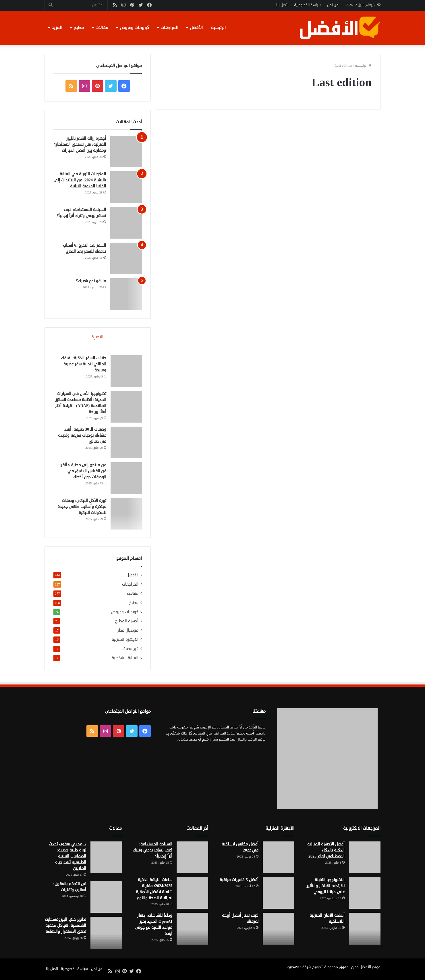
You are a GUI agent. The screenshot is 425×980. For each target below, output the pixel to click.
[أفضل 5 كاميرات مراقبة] (279, 894)
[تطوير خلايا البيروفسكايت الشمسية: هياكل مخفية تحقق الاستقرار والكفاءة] (106, 933)
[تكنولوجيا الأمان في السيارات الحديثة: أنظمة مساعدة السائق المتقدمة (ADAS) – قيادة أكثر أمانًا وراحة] (126, 407)
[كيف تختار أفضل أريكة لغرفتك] (279, 929)
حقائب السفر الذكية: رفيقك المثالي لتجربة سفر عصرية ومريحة (83, 364)
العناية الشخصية (125, 659)
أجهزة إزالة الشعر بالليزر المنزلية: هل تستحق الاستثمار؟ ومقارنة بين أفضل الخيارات (80, 144)
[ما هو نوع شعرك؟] (126, 294)
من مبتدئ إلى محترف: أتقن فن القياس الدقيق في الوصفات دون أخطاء (82, 471)
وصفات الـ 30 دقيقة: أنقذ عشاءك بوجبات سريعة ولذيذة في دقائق (82, 436)
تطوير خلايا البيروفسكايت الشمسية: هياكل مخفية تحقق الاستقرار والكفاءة (65, 926)
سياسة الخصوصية (308, 5)
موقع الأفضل (370, 968)
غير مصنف (130, 650)
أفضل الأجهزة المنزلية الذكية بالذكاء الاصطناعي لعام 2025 (326, 851)
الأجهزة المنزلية (125, 640)
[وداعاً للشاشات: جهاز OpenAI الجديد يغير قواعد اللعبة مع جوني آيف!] (192, 929)
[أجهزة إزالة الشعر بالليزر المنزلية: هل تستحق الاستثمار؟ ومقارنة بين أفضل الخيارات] (126, 151)
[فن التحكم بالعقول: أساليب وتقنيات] (106, 898)
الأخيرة (97, 337)
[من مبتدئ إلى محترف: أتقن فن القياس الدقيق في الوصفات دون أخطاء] (126, 478)
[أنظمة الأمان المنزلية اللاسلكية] (365, 929)
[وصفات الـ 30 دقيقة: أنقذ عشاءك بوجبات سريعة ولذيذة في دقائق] (126, 443)
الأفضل (196, 28)
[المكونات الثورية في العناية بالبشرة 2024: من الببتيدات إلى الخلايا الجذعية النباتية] (126, 187)
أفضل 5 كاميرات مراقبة (239, 881)
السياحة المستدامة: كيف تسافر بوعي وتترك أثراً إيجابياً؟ (152, 851)
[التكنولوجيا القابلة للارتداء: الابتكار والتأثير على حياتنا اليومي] (365, 894)
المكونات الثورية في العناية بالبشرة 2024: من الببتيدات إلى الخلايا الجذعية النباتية (80, 180)
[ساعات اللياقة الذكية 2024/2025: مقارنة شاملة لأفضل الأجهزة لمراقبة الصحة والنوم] (192, 894)
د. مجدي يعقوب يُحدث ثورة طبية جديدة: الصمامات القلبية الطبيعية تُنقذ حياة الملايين (68, 857)
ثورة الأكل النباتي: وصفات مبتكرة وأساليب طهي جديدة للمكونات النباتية (82, 507)
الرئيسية (218, 28)
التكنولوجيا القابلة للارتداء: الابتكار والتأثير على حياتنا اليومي (326, 887)
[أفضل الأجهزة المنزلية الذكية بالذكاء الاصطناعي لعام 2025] (365, 858)
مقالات (102, 28)
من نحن (333, 5)
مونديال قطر (128, 631)
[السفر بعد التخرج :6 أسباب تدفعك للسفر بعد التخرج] (126, 258)
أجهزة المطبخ (127, 622)
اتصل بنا (282, 5)
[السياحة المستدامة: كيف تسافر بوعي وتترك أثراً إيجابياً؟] (126, 223)
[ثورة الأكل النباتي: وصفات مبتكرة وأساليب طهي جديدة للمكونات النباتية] (126, 514)
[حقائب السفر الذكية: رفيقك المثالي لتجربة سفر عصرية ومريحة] (126, 371)
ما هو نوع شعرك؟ (91, 281)
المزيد (57, 28)
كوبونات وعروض (134, 28)
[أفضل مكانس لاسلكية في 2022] (279, 858)
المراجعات (169, 28)
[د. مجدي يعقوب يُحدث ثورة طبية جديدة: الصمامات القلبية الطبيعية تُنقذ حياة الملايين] (106, 858)
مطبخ (79, 28)
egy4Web (294, 968)
